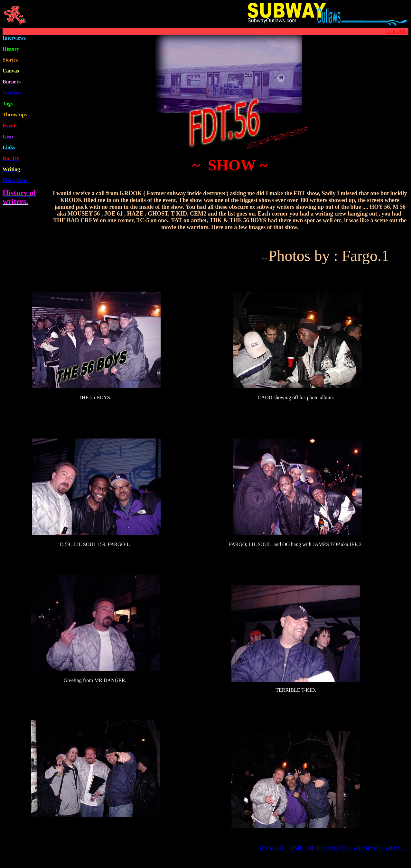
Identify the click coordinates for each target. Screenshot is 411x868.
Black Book (15, 180)
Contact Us (397, 31)
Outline (12, 93)
